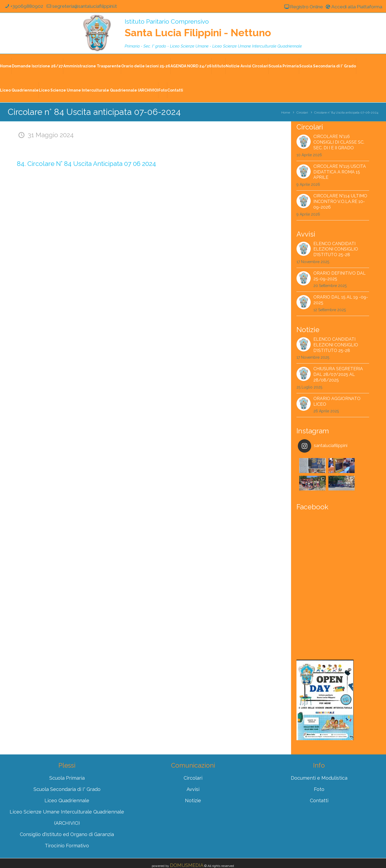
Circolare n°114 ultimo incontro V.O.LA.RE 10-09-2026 (340, 202)
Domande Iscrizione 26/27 (37, 66)
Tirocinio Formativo (67, 828)
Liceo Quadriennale (19, 90)
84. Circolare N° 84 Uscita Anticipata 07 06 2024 (86, 164)
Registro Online (299, 7)
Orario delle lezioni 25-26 (146, 66)
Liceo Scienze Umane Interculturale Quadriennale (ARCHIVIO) (99, 90)
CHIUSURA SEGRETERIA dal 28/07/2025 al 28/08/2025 (338, 375)
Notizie (193, 783)
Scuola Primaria (284, 66)
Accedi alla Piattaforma (352, 7)
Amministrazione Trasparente (92, 66)
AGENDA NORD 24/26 (191, 66)
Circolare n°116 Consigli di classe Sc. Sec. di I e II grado (339, 142)
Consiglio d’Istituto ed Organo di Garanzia (67, 817)
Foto (163, 90)
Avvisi (193, 772)
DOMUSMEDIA (187, 848)
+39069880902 (24, 6)
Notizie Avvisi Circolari (247, 66)
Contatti (175, 90)
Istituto (219, 66)
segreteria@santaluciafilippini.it (86, 6)
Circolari (302, 113)
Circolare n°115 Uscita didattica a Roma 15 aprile (340, 172)
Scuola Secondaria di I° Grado (328, 66)
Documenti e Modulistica (319, 760)
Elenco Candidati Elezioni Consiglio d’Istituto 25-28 (336, 249)
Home (6, 66)
